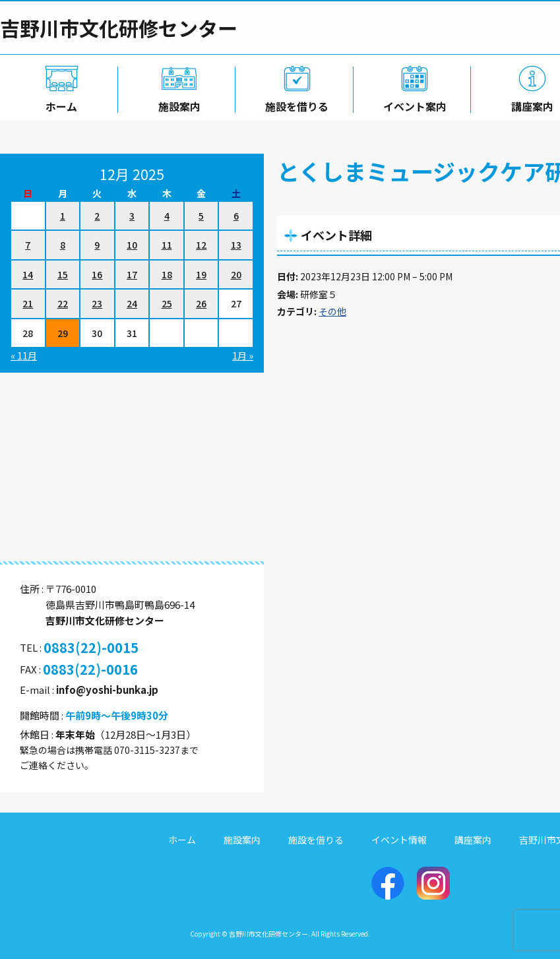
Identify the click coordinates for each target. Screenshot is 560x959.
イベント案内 (412, 104)
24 (132, 303)
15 (63, 274)
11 (167, 245)
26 (201, 303)
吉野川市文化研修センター (119, 28)
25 (167, 303)
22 (63, 303)
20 (236, 274)
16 (97, 274)
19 (201, 274)
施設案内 (177, 104)
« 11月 (24, 356)
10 (132, 245)
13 (236, 245)
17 (132, 274)
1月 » (243, 356)
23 (97, 303)
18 (167, 274)
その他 (332, 311)
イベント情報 (399, 840)
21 (28, 303)
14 (28, 274)
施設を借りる (294, 104)
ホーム (59, 104)
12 (201, 245)
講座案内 (473, 840)
